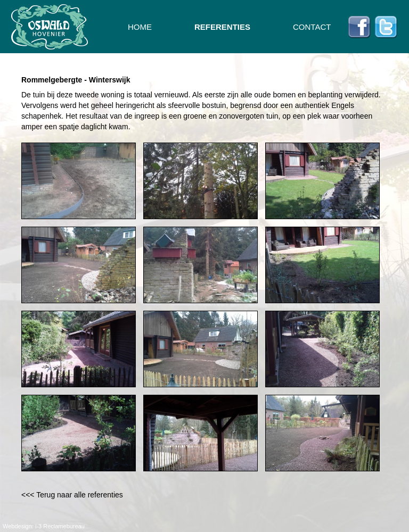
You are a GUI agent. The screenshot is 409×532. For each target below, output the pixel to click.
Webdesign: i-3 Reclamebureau (44, 526)
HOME (140, 27)
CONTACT (312, 27)
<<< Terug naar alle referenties (72, 495)
